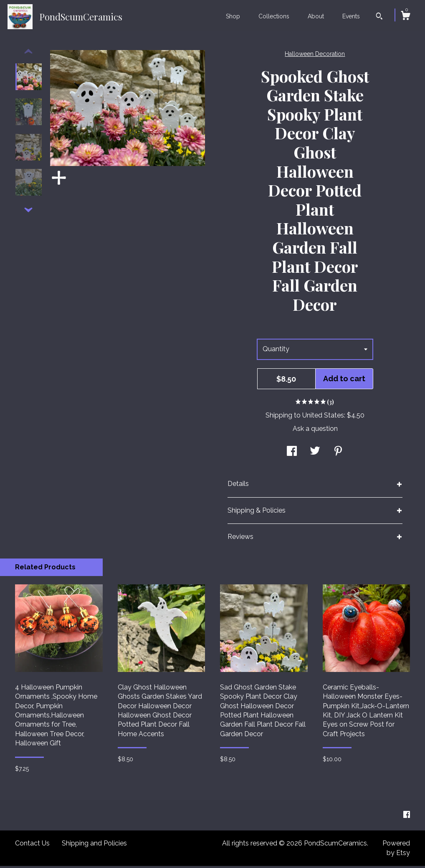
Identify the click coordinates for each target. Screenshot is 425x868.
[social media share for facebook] (292, 454)
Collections (274, 16)
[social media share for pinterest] (338, 454)
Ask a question (315, 431)
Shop (233, 16)
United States (323, 417)
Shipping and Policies (94, 845)
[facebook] (407, 817)
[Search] (379, 17)
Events (351, 16)
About (316, 16)
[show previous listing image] (28, 54)
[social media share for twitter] (315, 454)
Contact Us (32, 845)
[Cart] (405, 17)
